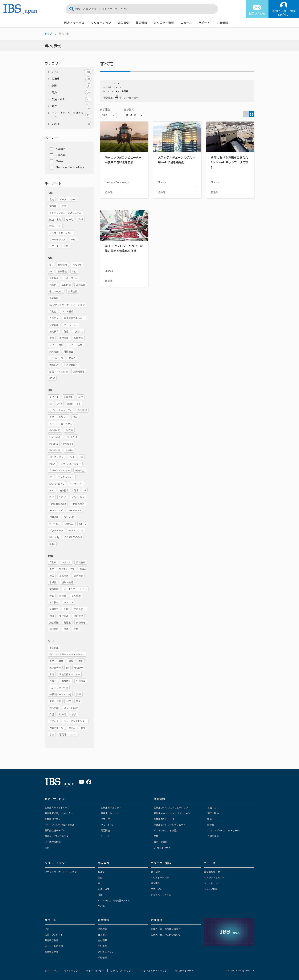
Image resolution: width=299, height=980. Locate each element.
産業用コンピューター (165, 819)
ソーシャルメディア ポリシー (154, 971)
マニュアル (157, 889)
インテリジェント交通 (165, 830)
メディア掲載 (211, 889)
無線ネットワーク (110, 813)
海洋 (71, 106)
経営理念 (102, 929)
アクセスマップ (106, 952)
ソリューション (101, 23)
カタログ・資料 (164, 23)
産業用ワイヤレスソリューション (171, 807)
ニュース (186, 23)
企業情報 (222, 23)
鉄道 (71, 86)
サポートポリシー (95, 971)
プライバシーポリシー (122, 971)
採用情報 (102, 957)
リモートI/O (107, 825)
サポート (204, 23)
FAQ (47, 929)
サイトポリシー (72, 971)
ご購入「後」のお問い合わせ (166, 934)
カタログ (155, 872)
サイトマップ (51, 971)
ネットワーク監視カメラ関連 (59, 825)
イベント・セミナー (214, 877)
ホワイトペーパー (160, 877)
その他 (71, 124)
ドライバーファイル (161, 895)
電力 (71, 92)
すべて (71, 72)
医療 (156, 836)
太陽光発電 (213, 836)
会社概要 (102, 940)
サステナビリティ (184, 971)
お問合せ (157, 920)
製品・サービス (74, 23)
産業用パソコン (53, 819)
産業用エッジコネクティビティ (170, 825)
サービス (105, 836)
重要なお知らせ (212, 872)
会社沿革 (102, 946)
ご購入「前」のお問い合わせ (166, 929)
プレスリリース (212, 883)
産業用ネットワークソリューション (172, 813)
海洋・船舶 (213, 813)
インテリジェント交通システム (71, 115)
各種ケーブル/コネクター (58, 836)
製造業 (71, 79)
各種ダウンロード (54, 934)
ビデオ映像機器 (53, 842)
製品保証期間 (51, 952)
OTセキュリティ (162, 847)
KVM (47, 847)
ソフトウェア (108, 819)
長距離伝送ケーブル (55, 830)
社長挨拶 (102, 934)
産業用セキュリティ (111, 807)
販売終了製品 (51, 940)
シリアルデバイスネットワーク (223, 830)
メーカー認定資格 (54, 946)
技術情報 (141, 23)
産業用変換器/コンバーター (59, 813)
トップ (48, 33)
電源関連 (105, 830)
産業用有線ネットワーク (57, 807)
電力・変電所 (161, 842)
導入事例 (123, 23)
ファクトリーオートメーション (61, 872)
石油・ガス (71, 99)
